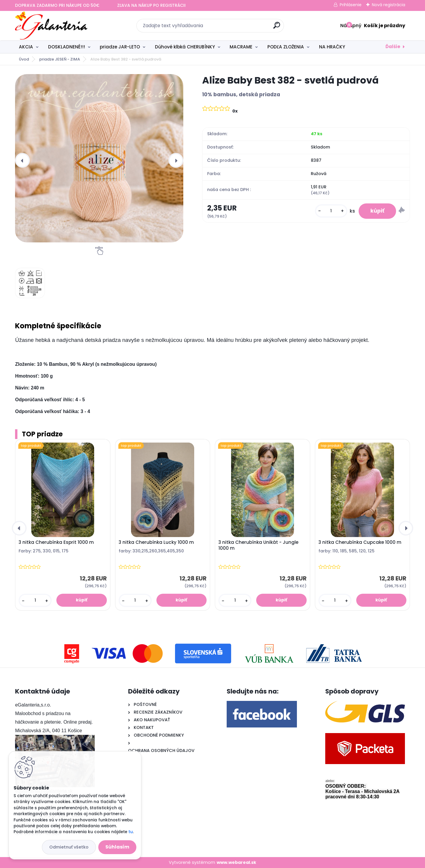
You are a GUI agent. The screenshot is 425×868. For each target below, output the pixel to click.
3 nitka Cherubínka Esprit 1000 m (56, 542)
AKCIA (26, 47)
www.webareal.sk (236, 862)
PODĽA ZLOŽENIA (286, 47)
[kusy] (331, 211)
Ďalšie (393, 46)
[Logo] (51, 26)
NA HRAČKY (332, 47)
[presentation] (22, 160)
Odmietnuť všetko (69, 847)
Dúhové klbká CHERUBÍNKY (185, 47)
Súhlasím (117, 847)
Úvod (24, 59)
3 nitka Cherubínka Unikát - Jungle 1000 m (258, 545)
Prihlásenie (351, 5)
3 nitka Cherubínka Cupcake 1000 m (360, 542)
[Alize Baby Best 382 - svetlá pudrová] (99, 158)
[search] (277, 28)
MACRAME (241, 47)
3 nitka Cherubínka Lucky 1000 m (156, 542)
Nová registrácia (389, 5)
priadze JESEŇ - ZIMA (60, 59)
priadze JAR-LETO (120, 47)
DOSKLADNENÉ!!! (67, 47)
